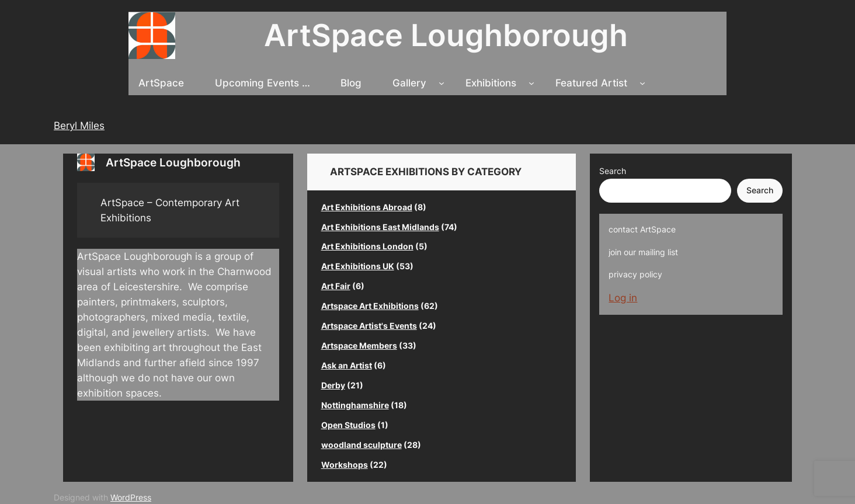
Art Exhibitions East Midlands (380, 227)
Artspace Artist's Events (369, 326)
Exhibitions (491, 83)
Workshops (345, 465)
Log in (623, 298)
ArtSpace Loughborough (446, 35)
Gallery (409, 83)
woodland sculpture (362, 445)
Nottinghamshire (355, 405)
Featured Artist (591, 83)
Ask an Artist (347, 365)
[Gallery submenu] (442, 83)
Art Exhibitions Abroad (367, 207)
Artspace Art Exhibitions (370, 306)
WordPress (131, 497)
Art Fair (336, 286)
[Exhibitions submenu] (531, 83)
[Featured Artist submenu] (642, 83)
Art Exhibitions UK (358, 266)
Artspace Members (359, 345)
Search (613, 171)
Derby (333, 385)
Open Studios (348, 425)
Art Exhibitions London (367, 246)
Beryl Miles (79, 126)
